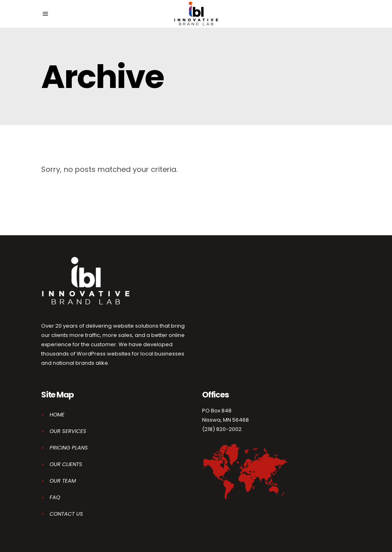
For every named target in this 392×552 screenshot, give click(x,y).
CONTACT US (66, 514)
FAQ (55, 497)
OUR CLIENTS (66, 464)
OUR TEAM (63, 481)
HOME (57, 415)
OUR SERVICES (68, 431)
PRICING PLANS (69, 448)
